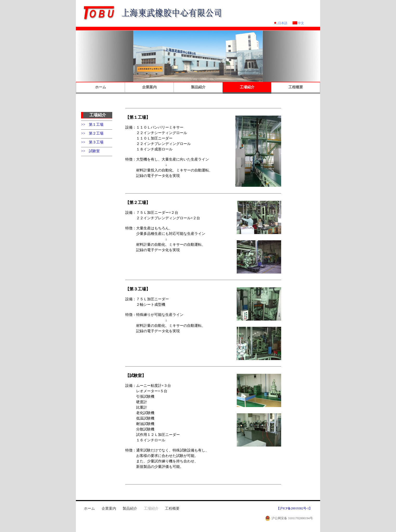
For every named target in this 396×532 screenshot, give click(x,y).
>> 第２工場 (92, 133)
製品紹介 (198, 87)
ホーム (101, 87)
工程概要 (296, 87)
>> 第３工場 (92, 142)
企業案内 (149, 87)
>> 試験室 (90, 151)
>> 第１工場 (92, 125)
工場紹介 (247, 87)
